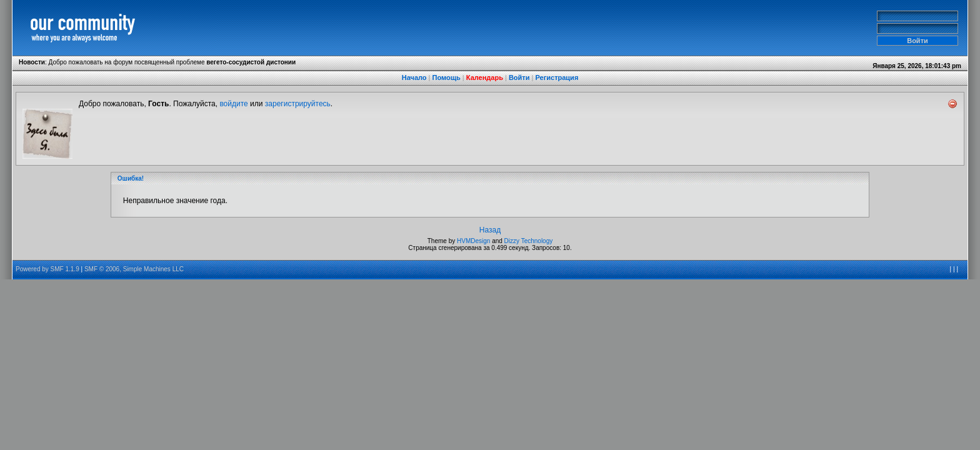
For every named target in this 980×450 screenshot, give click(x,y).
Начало (414, 77)
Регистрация (557, 77)
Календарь (485, 77)
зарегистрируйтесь (298, 104)
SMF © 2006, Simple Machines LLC (134, 269)
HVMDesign (473, 241)
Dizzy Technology (529, 241)
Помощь (447, 77)
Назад (490, 230)
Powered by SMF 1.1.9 (47, 269)
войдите (233, 104)
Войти (519, 77)
